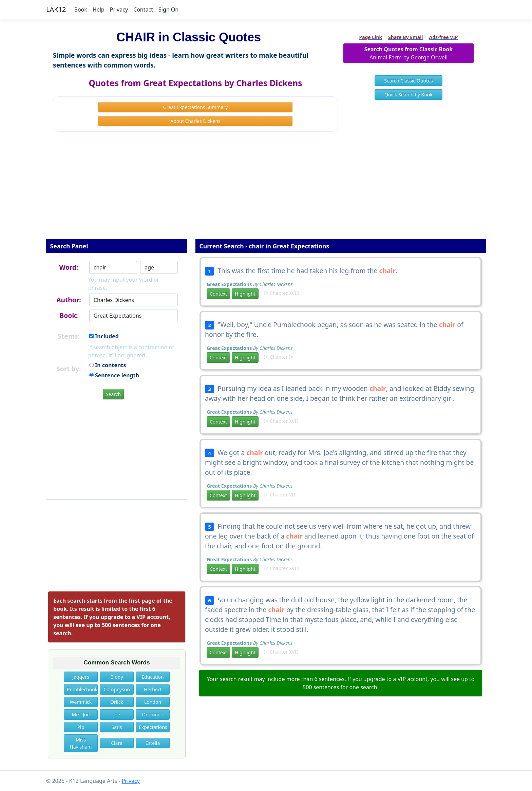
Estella (153, 743)
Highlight (245, 294)
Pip (81, 727)
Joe (117, 714)
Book (81, 10)
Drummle (153, 714)
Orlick (117, 702)
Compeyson (117, 689)
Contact (143, 10)
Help (99, 10)
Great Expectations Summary (196, 107)
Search (113, 394)
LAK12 (56, 9)
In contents (108, 365)
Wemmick (81, 702)
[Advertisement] (266, 190)
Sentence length (114, 375)
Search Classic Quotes (408, 81)
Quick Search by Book (408, 95)
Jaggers (81, 677)
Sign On (168, 10)
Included (104, 336)
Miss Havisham (81, 743)
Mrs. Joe (81, 714)
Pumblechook (82, 689)
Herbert (153, 689)
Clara (117, 743)
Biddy (117, 677)
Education (153, 677)
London (153, 702)
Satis (117, 727)
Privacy (119, 10)
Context (218, 294)
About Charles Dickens (195, 121)
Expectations (153, 727)
